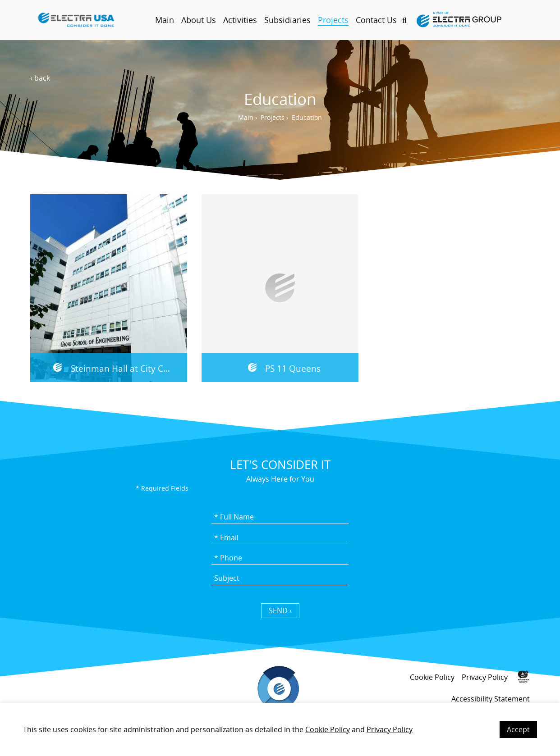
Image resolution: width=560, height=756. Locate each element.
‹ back (40, 78)
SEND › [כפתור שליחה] (280, 610)
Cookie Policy (328, 729)
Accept (518, 729)
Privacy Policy (390, 729)
